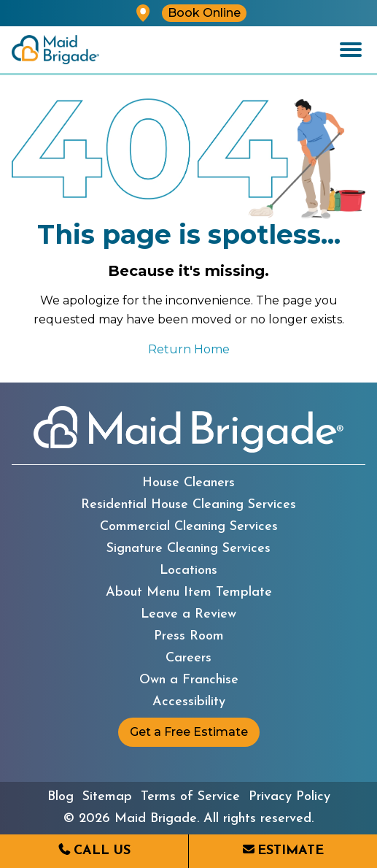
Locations (188, 571)
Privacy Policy (289, 797)
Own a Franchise (189, 680)
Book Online (204, 13)
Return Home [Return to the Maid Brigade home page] (189, 349)
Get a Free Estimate (189, 732)
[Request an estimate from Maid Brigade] (283, 851)
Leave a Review (188, 615)
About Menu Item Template (189, 593)
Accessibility (189, 702)
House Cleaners (188, 483)
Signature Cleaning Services (188, 549)
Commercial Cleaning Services (189, 527)
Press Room (189, 637)
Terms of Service (190, 797)
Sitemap (107, 797)
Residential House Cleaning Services (188, 505)
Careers (188, 658)
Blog (61, 797)
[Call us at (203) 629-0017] (94, 851)
